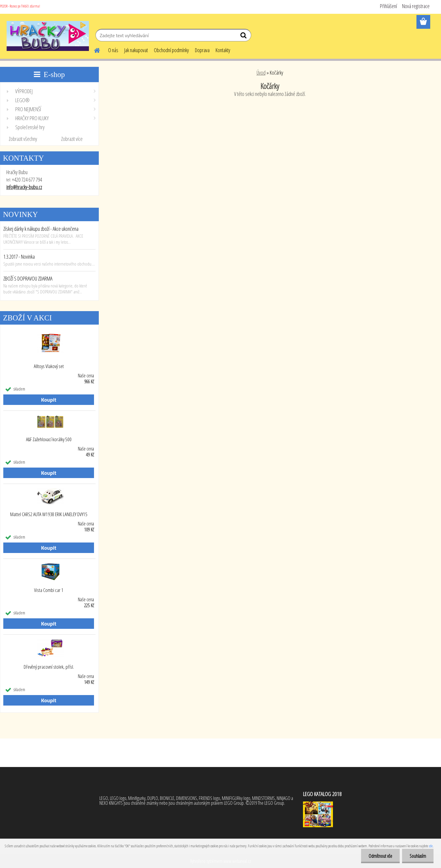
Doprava (202, 50)
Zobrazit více (72, 139)
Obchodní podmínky (171, 50)
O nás (113, 50)
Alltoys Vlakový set (49, 366)
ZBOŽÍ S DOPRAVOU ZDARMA (28, 278)
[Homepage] (94, 49)
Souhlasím (418, 856)
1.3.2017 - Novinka (19, 257)
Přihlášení (388, 6)
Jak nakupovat (136, 50)
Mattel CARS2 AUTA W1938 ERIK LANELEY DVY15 (49, 514)
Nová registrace (416, 6)
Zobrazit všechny (23, 139)
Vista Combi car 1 (49, 590)
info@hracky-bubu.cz (24, 187)
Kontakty (223, 50)
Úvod (261, 73)
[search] (244, 37)
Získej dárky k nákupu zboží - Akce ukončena (41, 229)
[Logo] (48, 36)
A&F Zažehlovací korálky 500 (49, 439)
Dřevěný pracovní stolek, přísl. (49, 667)
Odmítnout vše (380, 856)
